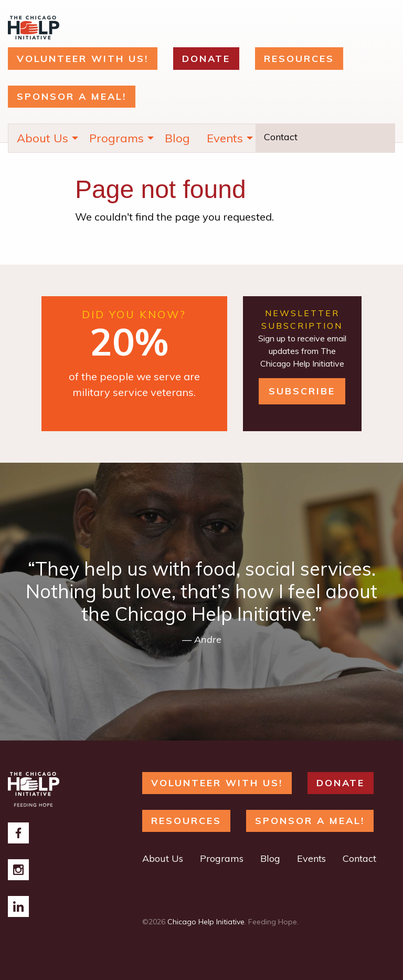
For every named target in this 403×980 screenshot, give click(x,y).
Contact (281, 137)
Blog (177, 138)
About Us (43, 138)
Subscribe (302, 391)
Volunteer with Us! (83, 59)
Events (225, 138)
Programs (116, 138)
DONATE (206, 59)
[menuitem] (45, 138)
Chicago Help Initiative (206, 922)
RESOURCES (299, 59)
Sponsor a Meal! (72, 96)
